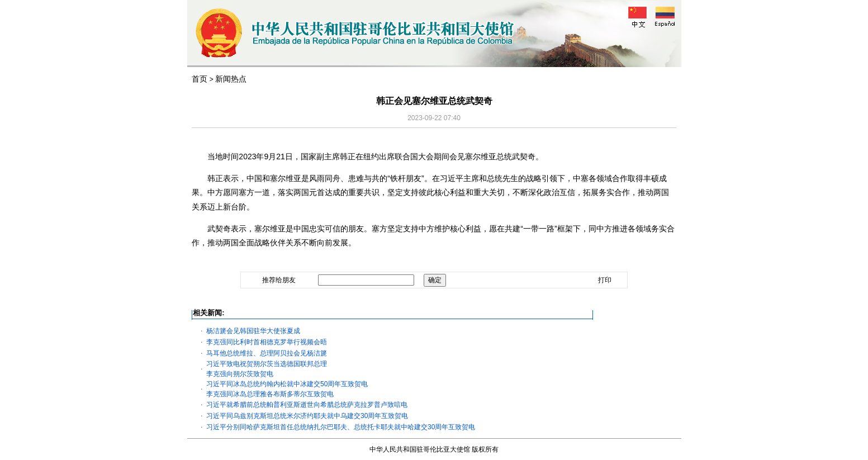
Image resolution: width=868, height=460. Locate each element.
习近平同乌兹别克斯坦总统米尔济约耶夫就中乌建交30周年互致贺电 (307, 416)
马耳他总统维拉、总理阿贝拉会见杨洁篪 (267, 353)
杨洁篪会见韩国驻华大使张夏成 (253, 331)
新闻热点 (231, 79)
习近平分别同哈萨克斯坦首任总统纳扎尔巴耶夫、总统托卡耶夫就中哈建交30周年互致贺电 (341, 427)
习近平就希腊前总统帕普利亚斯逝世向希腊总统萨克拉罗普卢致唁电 (307, 405)
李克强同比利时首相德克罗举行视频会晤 (267, 342)
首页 (200, 79)
